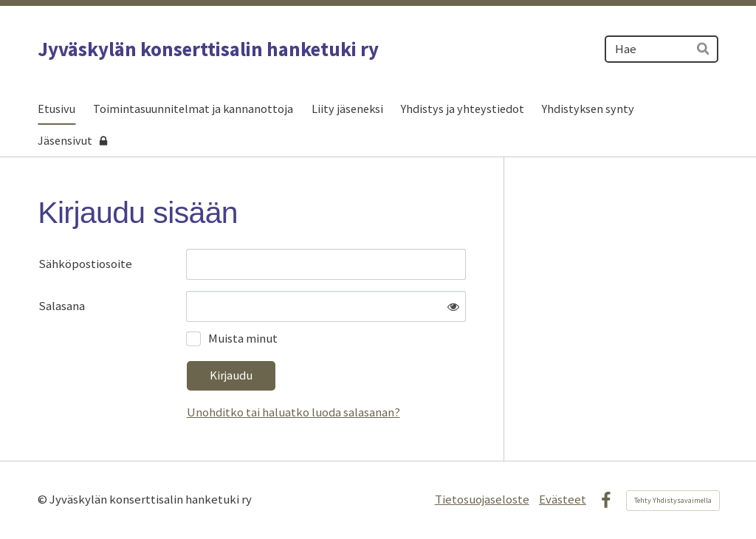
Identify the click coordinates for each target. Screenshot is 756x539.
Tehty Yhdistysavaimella (673, 500)
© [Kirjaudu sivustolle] (44, 499)
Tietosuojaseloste (482, 499)
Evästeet (563, 499)
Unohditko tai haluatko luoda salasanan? (293, 412)
